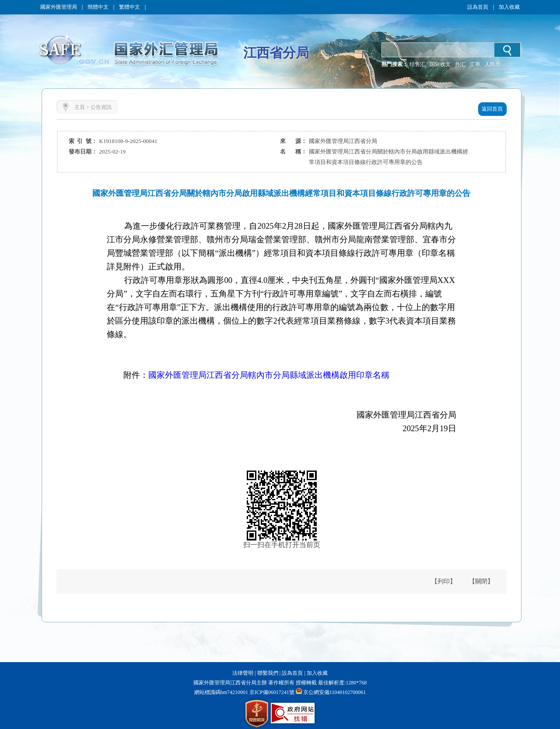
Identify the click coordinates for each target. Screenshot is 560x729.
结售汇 (417, 64)
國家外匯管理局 (59, 7)
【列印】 (444, 581)
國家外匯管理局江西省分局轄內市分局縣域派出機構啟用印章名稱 (269, 375)
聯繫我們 (268, 673)
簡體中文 (98, 7)
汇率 (475, 64)
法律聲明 (243, 673)
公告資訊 (101, 107)
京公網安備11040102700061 (335, 692)
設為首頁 (478, 7)
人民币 (493, 64)
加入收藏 (509, 7)
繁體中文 (129, 7)
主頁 (80, 107)
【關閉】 (481, 581)
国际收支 (440, 64)
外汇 (460, 64)
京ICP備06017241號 (271, 692)
